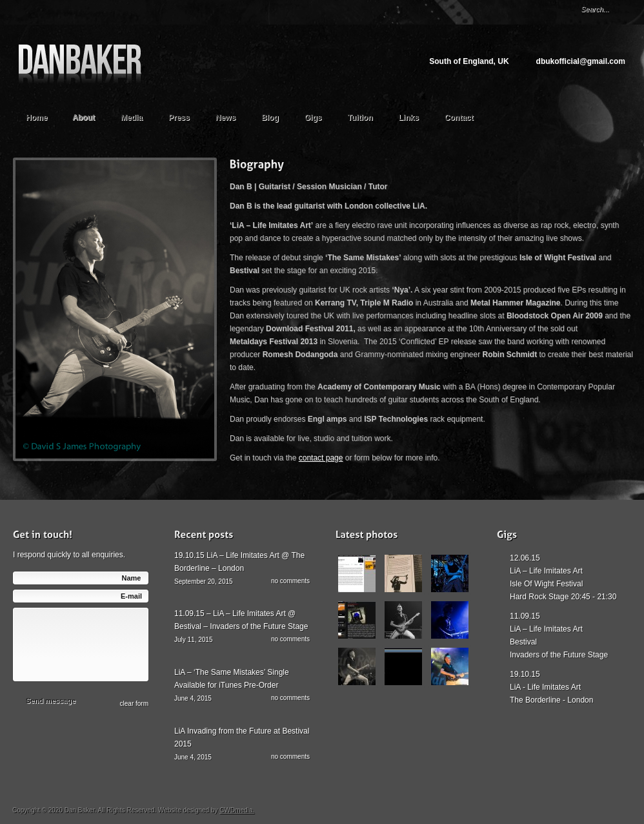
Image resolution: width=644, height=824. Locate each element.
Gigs (313, 118)
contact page (321, 458)
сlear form (134, 704)
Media (138, 116)
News (226, 118)
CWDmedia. (237, 810)
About (90, 116)
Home (36, 118)
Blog (270, 118)
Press (179, 118)
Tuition (366, 116)
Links (409, 118)
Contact (459, 118)
